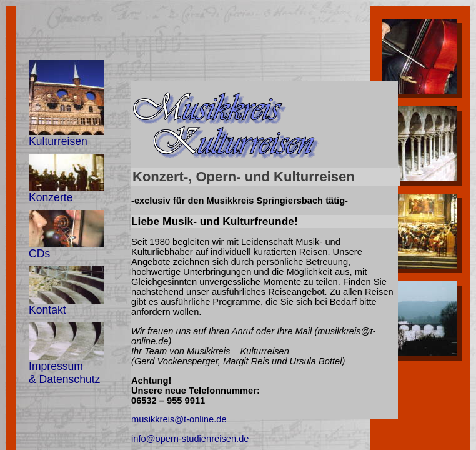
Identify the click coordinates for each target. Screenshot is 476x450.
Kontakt (66, 291)
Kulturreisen (66, 104)
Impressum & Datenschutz (66, 354)
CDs (66, 235)
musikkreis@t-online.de (179, 419)
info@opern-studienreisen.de (190, 439)
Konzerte (66, 179)
